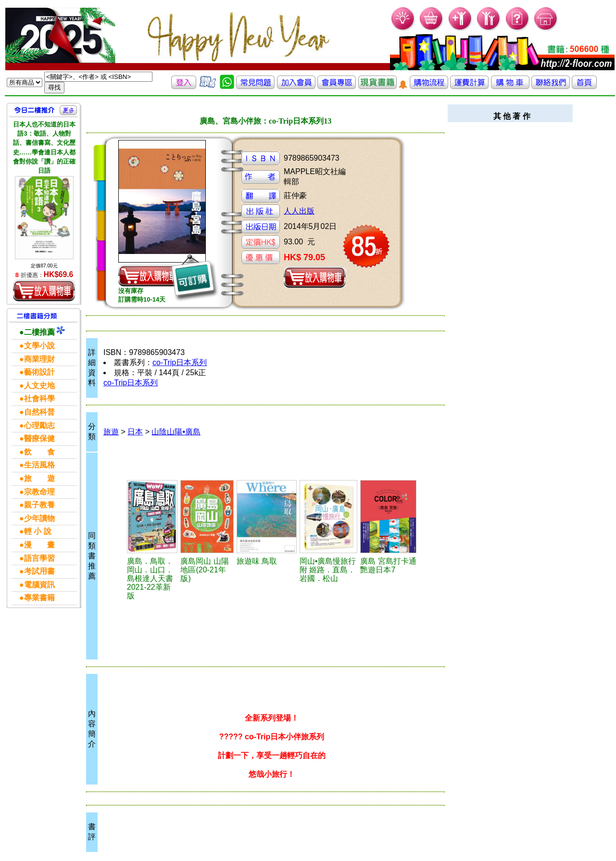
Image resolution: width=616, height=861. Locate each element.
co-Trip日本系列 (180, 362)
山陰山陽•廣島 (176, 432)
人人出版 (299, 211)
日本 (135, 432)
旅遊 (111, 432)
